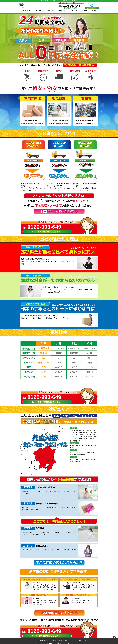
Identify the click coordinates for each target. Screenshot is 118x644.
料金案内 (39, 11)
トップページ (27, 11)
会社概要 (85, 11)
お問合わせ (74, 11)
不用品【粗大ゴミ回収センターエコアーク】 (58, 643)
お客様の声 (50, 11)
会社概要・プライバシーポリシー (74, 640)
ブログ (94, 11)
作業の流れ (62, 11)
